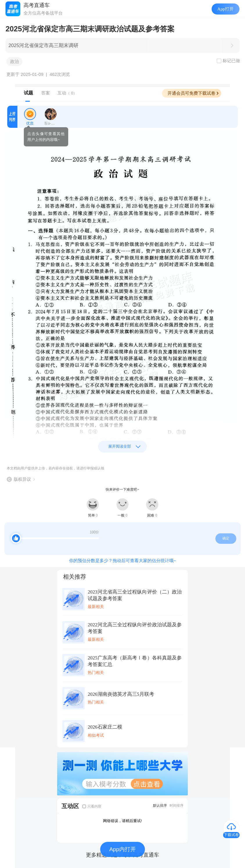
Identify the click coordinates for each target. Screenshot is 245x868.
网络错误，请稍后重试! (123, 821)
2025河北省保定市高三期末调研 (43, 45)
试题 (28, 93)
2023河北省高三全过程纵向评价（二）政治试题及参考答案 (135, 595)
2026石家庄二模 (105, 727)
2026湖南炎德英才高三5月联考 (121, 694)
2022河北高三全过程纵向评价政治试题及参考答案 (135, 628)
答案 (46, 93)
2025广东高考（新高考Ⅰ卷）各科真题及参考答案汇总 (135, 661)
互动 (67, 93)
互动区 (70, 806)
